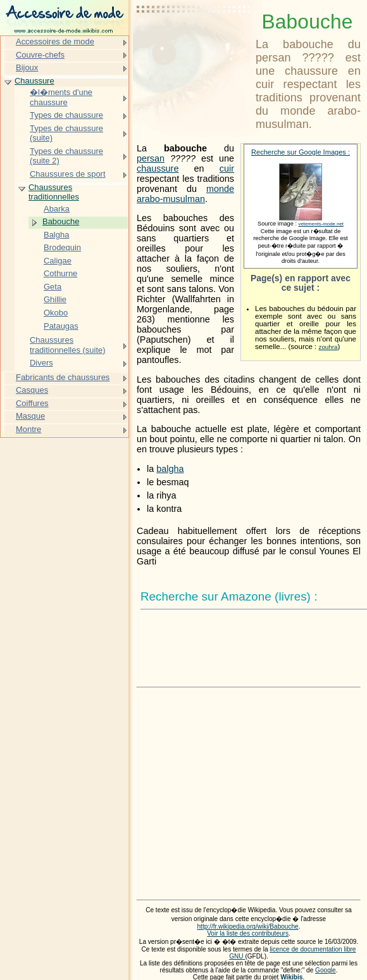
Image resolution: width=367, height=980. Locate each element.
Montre (28, 429)
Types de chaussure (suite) (66, 133)
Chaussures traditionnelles (54, 192)
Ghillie (55, 299)
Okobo (56, 313)
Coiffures (32, 403)
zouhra (328, 347)
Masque (30, 416)
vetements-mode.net (321, 224)
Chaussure (34, 81)
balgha (170, 469)
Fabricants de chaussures (63, 377)
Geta (53, 287)
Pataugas (61, 326)
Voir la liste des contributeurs (248, 933)
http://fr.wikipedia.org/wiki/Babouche (247, 926)
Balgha (56, 235)
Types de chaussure (66, 115)
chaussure (158, 169)
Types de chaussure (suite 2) (66, 156)
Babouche (61, 221)
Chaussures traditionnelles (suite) (68, 345)
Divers (41, 363)
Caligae (58, 261)
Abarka (57, 209)
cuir (227, 169)
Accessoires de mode (55, 41)
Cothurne (60, 273)
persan (151, 158)
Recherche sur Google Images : (301, 152)
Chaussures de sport (68, 174)
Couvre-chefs (40, 55)
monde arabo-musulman (185, 194)
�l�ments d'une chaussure (61, 97)
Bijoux (27, 67)
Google (326, 970)
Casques (32, 390)
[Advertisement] (194, 41)
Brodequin (62, 247)
